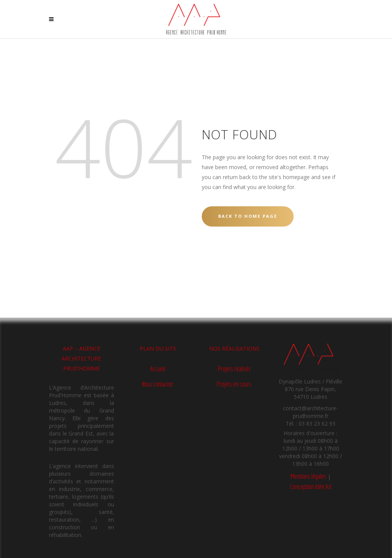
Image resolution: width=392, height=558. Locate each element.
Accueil (158, 369)
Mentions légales (308, 476)
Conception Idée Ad (311, 487)
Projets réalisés (234, 369)
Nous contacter (158, 384)
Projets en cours (234, 384)
